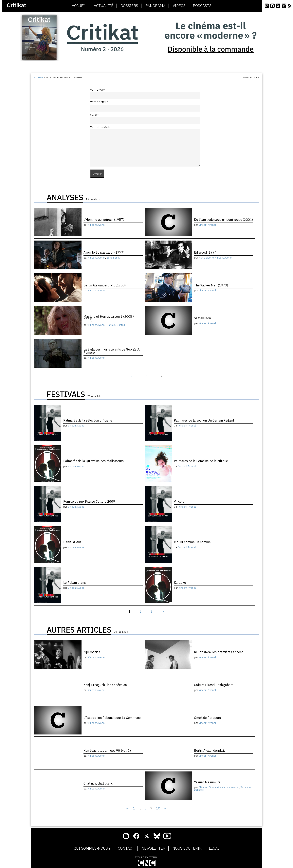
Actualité (104, 6)
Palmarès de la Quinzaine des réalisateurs (93, 461)
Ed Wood (206, 252)
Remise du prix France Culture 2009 (89, 501)
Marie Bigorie (206, 258)
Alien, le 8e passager (104, 252)
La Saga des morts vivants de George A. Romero (112, 351)
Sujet (94, 115)
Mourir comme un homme (192, 542)
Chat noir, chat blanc (98, 783)
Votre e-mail (99, 102)
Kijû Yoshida (92, 652)
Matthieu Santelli (116, 325)
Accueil (79, 6)
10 (158, 808)
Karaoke (180, 583)
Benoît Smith (114, 258)
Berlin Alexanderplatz (105, 285)
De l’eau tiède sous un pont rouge (223, 220)
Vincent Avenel (97, 225)
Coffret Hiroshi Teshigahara (214, 685)
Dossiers (129, 6)
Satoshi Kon (202, 318)
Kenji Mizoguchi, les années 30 (105, 685)
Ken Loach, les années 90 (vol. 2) (107, 750)
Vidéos (179, 6)
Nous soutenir (187, 848)
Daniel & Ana (73, 542)
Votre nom (98, 90)
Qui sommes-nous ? (92, 848)
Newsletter (153, 848)
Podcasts (202, 6)
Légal (214, 848)
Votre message (100, 127)
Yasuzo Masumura (207, 782)
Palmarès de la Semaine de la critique (201, 461)
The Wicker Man (211, 285)
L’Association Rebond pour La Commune (112, 718)
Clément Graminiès (210, 787)
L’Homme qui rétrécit (104, 220)
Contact (126, 848)
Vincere (179, 501)
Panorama (155, 6)
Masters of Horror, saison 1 (109, 318)
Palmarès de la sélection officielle (88, 420)
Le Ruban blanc (74, 583)
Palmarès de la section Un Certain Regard (204, 420)
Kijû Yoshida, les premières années (219, 652)
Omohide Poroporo (208, 718)
